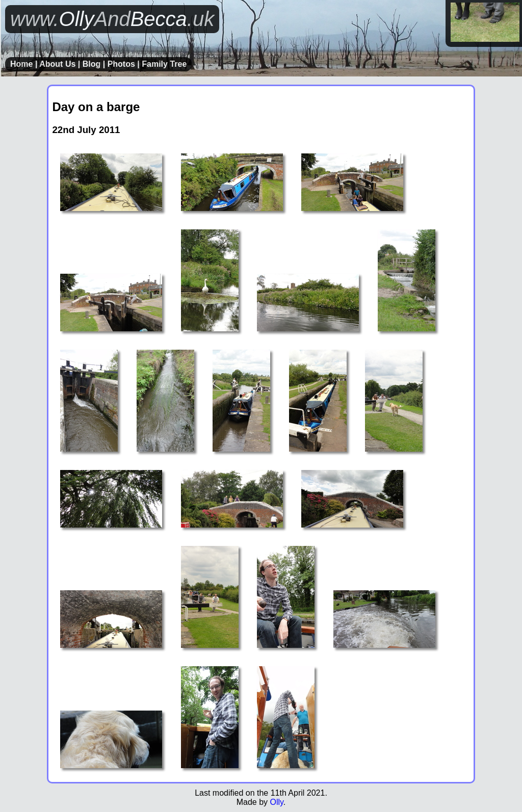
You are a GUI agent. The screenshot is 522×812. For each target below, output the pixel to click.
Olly (276, 802)
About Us (57, 64)
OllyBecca (112, 19)
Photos (121, 64)
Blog (92, 64)
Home (21, 64)
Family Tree (164, 64)
